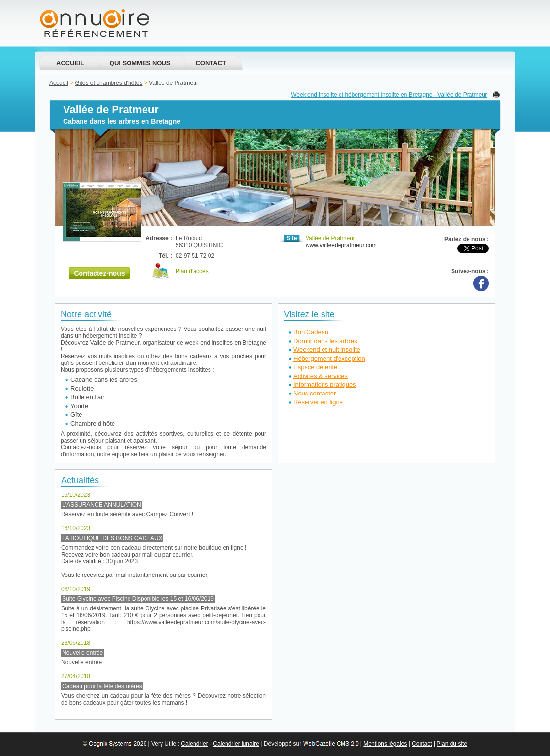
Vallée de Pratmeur (330, 238)
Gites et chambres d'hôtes (108, 83)
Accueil (70, 63)
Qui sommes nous (140, 63)
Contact (211, 63)
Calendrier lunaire (236, 744)
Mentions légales (385, 744)
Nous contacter (315, 393)
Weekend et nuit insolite (327, 350)
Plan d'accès (192, 271)
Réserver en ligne (318, 402)
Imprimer (496, 94)
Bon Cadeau (311, 332)
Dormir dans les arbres (325, 341)
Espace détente (315, 367)
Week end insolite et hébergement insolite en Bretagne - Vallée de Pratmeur (389, 95)
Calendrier (194, 744)
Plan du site (452, 744)
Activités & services (321, 376)
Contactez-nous (100, 273)
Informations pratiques (325, 385)
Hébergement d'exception (329, 358)
